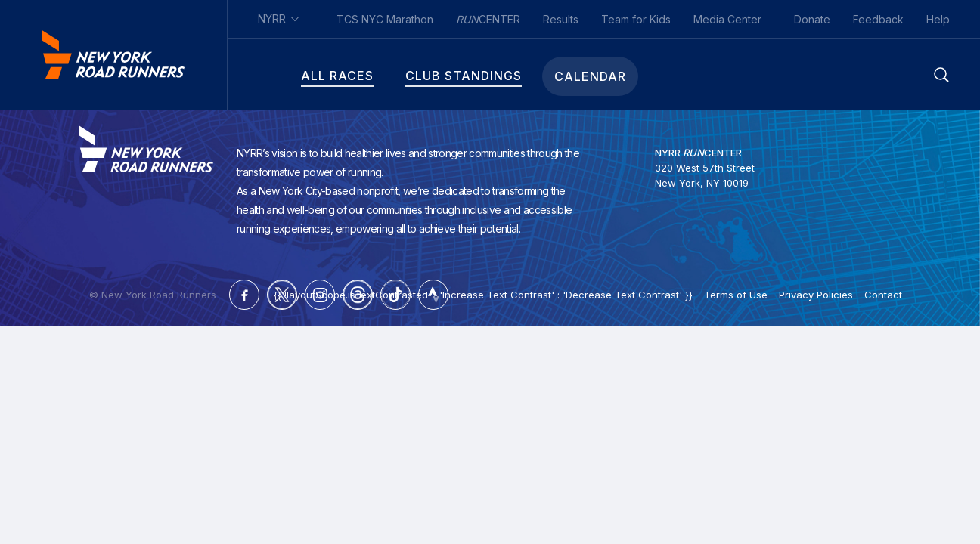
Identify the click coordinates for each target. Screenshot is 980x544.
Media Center (727, 19)
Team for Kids (636, 19)
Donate (812, 19)
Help (938, 19)
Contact (883, 295)
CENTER (488, 19)
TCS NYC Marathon (385, 19)
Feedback (878, 19)
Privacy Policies (816, 295)
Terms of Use (736, 295)
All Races (296, 76)
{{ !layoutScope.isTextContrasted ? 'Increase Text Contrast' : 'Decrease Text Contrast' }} (483, 295)
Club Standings (423, 76)
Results (561, 19)
